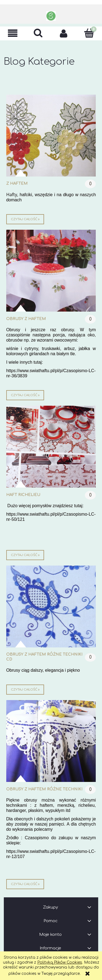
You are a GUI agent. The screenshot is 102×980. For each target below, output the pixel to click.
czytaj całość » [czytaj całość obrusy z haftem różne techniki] (25, 884)
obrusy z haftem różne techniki (44, 789)
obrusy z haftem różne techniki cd (44, 657)
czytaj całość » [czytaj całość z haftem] (25, 219)
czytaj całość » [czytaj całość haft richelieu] (25, 555)
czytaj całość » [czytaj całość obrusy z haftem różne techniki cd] (25, 690)
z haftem (17, 183)
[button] (13, 33)
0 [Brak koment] (90, 184)
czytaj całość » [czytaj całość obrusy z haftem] (25, 395)
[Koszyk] (89, 33)
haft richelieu (23, 495)
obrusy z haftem (26, 319)
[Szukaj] (38, 33)
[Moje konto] (64, 33)
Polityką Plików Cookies (60, 962)
